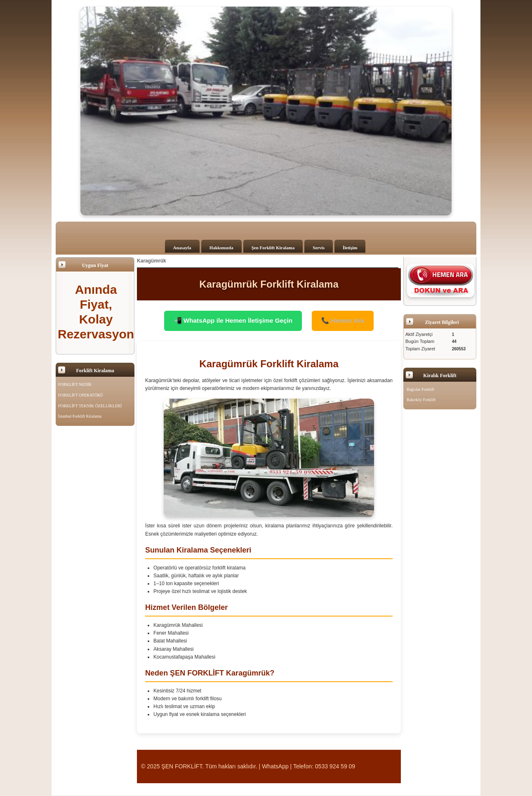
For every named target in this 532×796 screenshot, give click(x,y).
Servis (319, 248)
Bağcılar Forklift (420, 389)
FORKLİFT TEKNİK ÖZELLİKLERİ (90, 406)
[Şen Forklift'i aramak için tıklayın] (441, 280)
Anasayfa (182, 248)
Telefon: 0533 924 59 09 (324, 767)
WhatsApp (275, 767)
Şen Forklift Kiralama (273, 248)
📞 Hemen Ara (346, 321)
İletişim (350, 248)
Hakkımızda (221, 248)
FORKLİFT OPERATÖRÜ (81, 395)
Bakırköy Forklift (421, 400)
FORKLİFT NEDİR (75, 384)
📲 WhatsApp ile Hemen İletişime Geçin (232, 321)
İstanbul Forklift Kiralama (80, 416)
